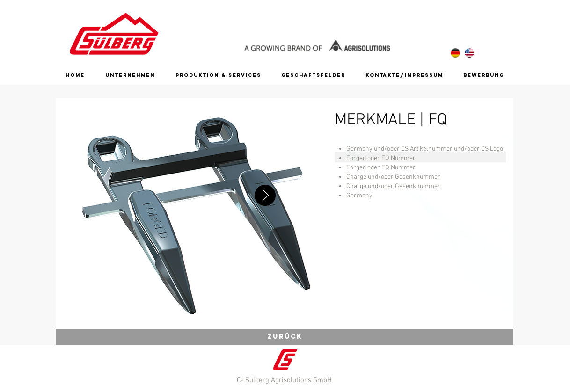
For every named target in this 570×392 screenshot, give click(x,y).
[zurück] (285, 337)
